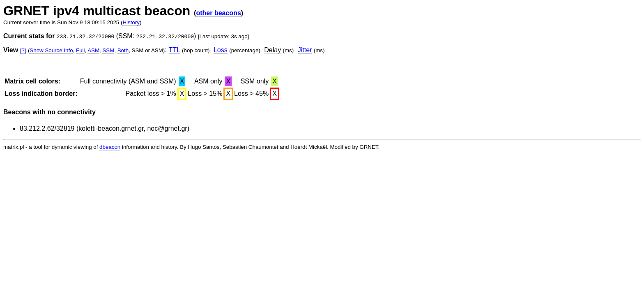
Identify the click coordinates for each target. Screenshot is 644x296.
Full (80, 50)
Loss (221, 50)
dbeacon (110, 147)
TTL (175, 50)
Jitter (305, 50)
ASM (93, 50)
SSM (108, 50)
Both (123, 50)
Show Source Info (51, 50)
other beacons (218, 13)
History (131, 22)
